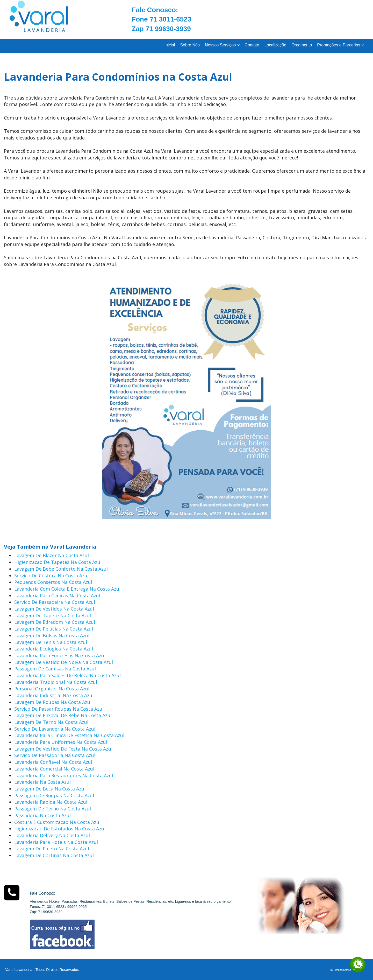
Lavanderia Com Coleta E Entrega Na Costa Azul (67, 589)
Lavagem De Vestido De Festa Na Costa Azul (63, 749)
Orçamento (302, 45)
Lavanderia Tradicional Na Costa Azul (56, 682)
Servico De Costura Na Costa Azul (51, 576)
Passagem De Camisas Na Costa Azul (55, 669)
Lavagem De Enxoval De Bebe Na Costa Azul (63, 715)
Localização (275, 45)
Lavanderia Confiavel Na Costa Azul (53, 762)
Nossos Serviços (222, 45)
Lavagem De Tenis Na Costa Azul (51, 642)
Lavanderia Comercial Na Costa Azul (54, 769)
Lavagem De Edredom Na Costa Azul (55, 622)
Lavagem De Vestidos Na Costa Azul (54, 609)
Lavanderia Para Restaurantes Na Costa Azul (64, 775)
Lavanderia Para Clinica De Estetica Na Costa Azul (69, 735)
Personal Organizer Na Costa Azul (52, 689)
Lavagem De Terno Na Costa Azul (51, 722)
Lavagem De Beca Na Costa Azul (50, 789)
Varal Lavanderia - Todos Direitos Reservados (42, 970)
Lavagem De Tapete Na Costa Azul (53, 615)
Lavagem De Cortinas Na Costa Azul (54, 855)
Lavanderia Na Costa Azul (42, 782)
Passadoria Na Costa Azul (42, 815)
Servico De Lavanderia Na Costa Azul (55, 729)
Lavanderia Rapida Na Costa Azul (51, 802)
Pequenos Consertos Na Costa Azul (53, 582)
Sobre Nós (190, 45)
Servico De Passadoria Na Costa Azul (55, 755)
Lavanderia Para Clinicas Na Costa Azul (57, 596)
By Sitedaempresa (341, 970)
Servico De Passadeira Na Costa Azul (55, 602)
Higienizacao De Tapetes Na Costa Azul (58, 562)
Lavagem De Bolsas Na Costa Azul (52, 635)
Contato (252, 45)
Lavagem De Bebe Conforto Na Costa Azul (61, 569)
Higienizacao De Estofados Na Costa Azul (60, 829)
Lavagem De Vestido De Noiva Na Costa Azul (64, 662)
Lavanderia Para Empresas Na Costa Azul (60, 655)
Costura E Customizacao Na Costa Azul (57, 822)
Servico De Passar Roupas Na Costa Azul (59, 709)
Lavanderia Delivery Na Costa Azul (52, 835)
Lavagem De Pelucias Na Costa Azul (54, 629)
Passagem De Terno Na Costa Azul (53, 809)
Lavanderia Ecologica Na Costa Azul (54, 649)
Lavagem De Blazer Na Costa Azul (52, 555)
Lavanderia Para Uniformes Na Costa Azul (61, 742)
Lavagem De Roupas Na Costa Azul (53, 702)
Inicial (170, 45)
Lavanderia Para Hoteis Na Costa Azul (56, 842)
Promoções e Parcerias (340, 45)
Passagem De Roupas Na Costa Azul (54, 795)
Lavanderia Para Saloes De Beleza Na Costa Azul (67, 675)
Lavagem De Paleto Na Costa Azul (52, 849)
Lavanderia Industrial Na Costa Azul (54, 695)
